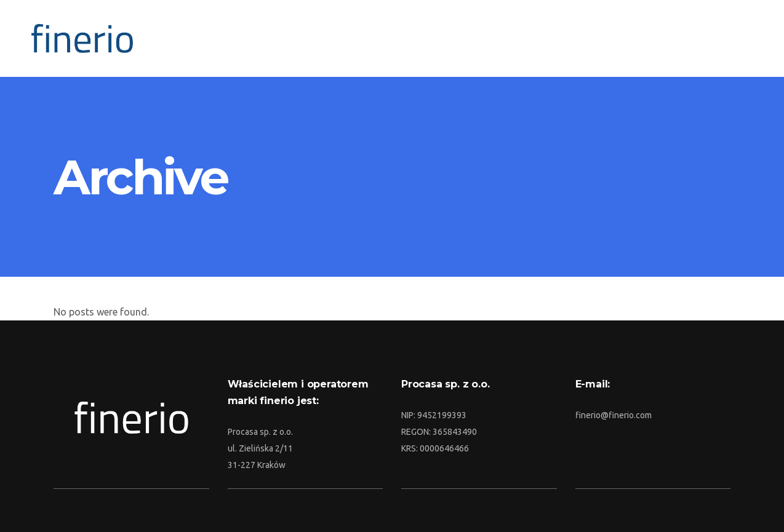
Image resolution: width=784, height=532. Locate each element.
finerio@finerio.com (614, 415)
